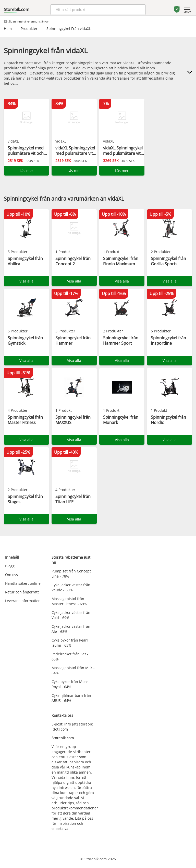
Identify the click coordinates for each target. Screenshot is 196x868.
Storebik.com (17, 9)
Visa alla (26, 281)
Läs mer (26, 171)
